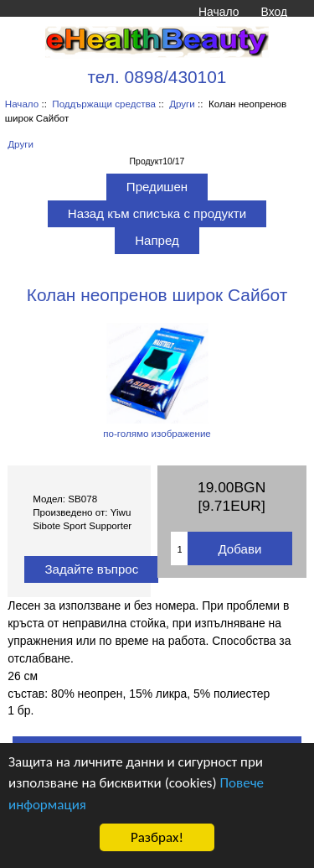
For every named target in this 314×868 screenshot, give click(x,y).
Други (182, 104)
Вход (274, 12)
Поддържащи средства (104, 104)
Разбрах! (157, 837)
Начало (219, 12)
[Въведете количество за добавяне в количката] (179, 548)
